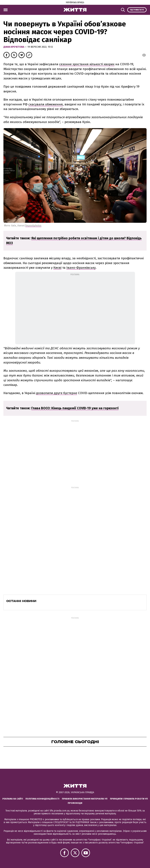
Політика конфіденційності (42, 799)
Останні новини (21, 601)
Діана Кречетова (14, 47)
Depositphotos (33, 226)
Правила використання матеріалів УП (85, 799)
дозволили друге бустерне (57, 393)
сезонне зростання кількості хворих (87, 64)
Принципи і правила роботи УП (129, 799)
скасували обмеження (46, 104)
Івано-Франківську (81, 268)
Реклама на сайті (13, 799)
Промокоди (75, 803)
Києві (57, 268)
